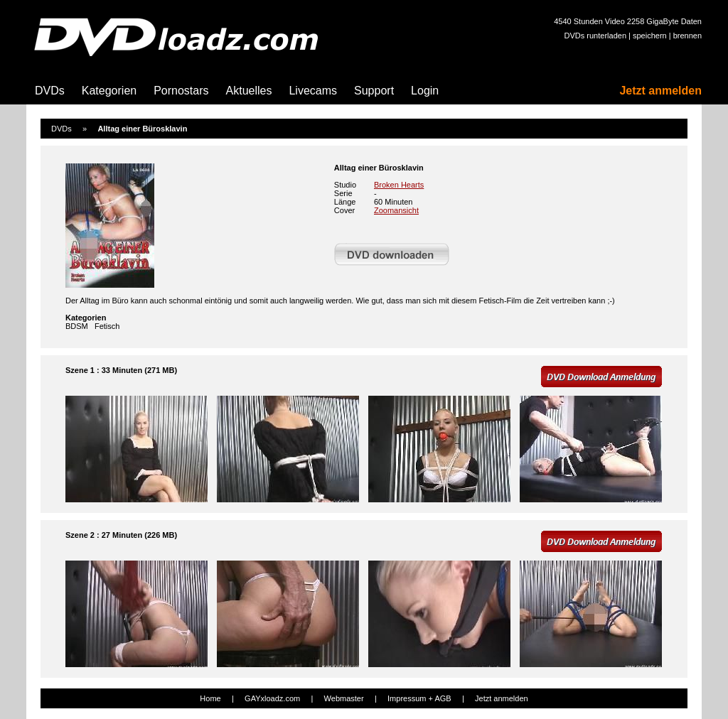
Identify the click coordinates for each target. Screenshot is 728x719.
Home (210, 698)
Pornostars (181, 91)
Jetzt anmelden (660, 91)
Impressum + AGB (419, 698)
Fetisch (107, 326)
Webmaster (344, 698)
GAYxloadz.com (272, 698)
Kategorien (109, 91)
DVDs (50, 91)
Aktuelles (249, 91)
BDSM (77, 326)
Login (425, 91)
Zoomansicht (396, 210)
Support (374, 91)
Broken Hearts (399, 185)
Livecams (313, 91)
